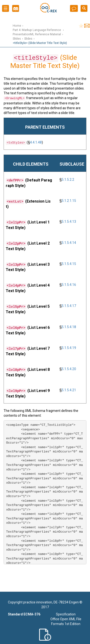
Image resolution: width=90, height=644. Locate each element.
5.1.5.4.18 (69, 327)
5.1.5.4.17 (69, 306)
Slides (17, 39)
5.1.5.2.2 (68, 180)
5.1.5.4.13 (69, 222)
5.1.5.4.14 (69, 243)
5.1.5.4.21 (69, 390)
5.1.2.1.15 (69, 201)
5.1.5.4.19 (69, 348)
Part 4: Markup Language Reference (37, 30)
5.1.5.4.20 (69, 369)
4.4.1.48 (36, 142)
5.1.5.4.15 (69, 264)
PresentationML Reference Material (37, 34)
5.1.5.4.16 (69, 285)
